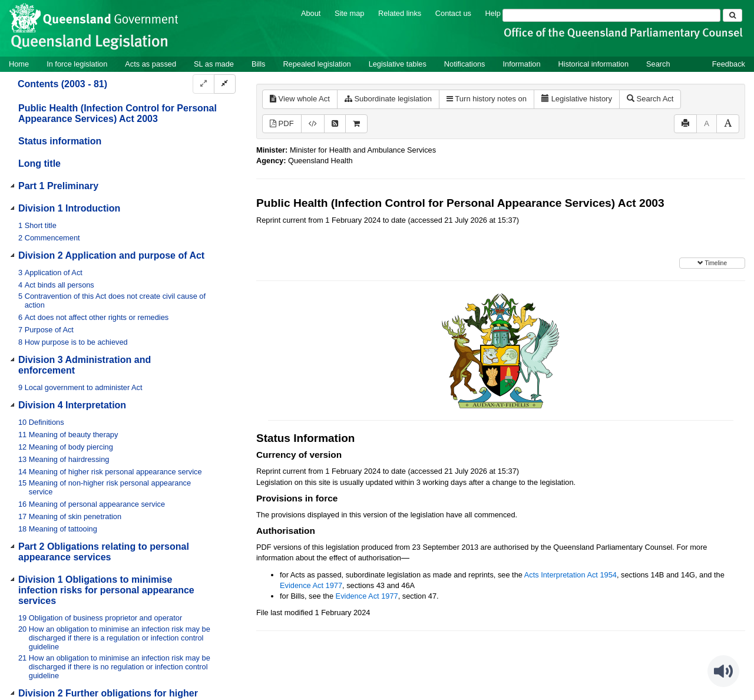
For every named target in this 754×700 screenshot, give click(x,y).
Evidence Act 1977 (311, 585)
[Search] (611, 15)
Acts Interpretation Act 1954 (571, 575)
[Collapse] (225, 84)
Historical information (593, 64)
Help (493, 13)
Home (19, 64)
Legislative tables (398, 64)
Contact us (453, 13)
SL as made (214, 64)
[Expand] (204, 84)
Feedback (729, 64)
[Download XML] (313, 124)
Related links (400, 13)
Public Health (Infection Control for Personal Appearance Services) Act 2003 (118, 113)
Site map (350, 13)
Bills (258, 64)
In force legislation (77, 64)
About (311, 13)
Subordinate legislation (388, 99)
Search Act (650, 99)
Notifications (465, 64)
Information (522, 64)
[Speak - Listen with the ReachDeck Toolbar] (723, 671)
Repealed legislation (317, 64)
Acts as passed (151, 64)
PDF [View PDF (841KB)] (282, 123)
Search (658, 64)
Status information (60, 141)
